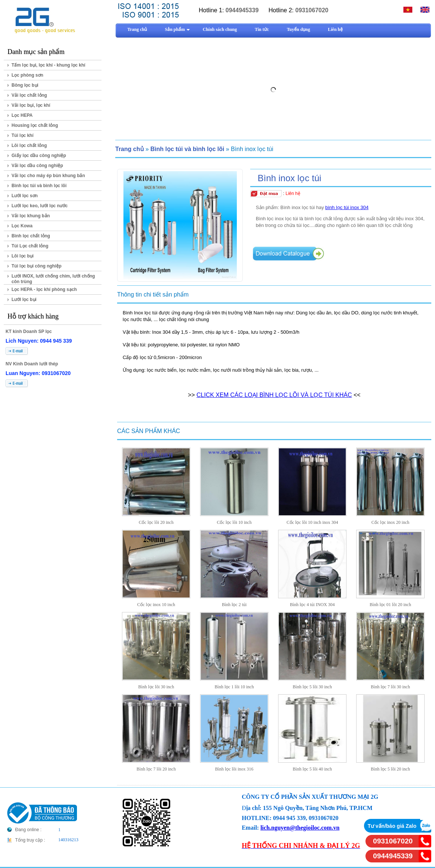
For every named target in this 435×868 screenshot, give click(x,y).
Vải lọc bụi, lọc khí (31, 105)
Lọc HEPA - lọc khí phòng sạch (44, 289)
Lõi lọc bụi (22, 256)
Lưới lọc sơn (25, 196)
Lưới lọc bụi (24, 300)
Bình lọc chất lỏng (31, 236)
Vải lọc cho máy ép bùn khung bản (48, 176)
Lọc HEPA (22, 115)
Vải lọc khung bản (31, 216)
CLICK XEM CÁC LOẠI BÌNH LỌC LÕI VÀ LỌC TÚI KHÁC (274, 395)
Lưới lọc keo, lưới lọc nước (40, 206)
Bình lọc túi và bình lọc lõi (39, 186)
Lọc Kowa (22, 226)
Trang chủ (130, 149)
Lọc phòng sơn (27, 75)
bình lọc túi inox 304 (347, 207)
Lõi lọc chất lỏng (29, 145)
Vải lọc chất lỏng (29, 95)
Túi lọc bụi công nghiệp (36, 266)
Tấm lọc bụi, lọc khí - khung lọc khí (48, 65)
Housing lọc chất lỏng (35, 125)
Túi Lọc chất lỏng (30, 246)
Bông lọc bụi (25, 85)
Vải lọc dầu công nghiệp (37, 166)
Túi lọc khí (22, 135)
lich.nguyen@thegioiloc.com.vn (300, 828)
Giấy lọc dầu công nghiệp (39, 156)
